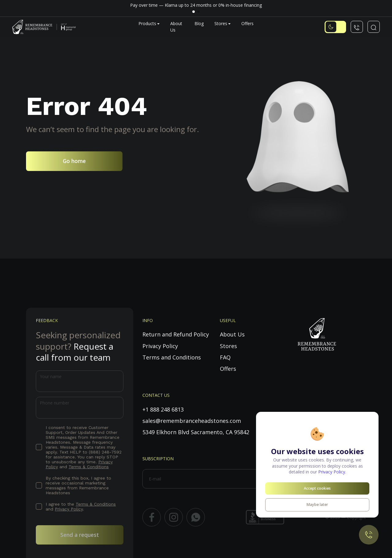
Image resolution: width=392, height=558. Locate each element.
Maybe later (317, 505)
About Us (232, 334)
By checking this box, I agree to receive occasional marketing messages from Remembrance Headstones (78, 485)
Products (147, 23)
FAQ (225, 357)
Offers (247, 23)
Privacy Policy (69, 509)
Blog (199, 23)
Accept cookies (317, 488)
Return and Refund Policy (176, 334)
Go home (74, 161)
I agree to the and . (81, 507)
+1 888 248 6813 (163, 409)
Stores (221, 23)
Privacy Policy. (332, 472)
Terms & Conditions (89, 467)
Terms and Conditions (172, 357)
